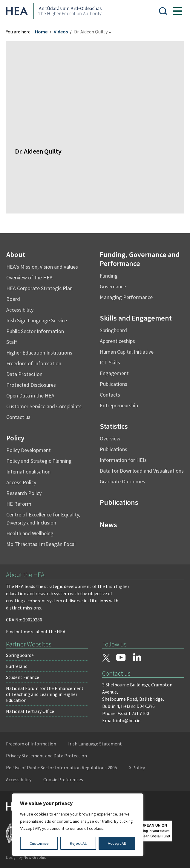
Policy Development (29, 450)
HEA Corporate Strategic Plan (39, 288)
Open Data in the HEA (30, 396)
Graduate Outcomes (122, 481)
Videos (61, 32)
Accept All (117, 843)
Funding (109, 276)
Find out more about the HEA (36, 632)
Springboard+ (20, 655)
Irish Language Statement (95, 744)
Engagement (114, 373)
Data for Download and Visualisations (142, 471)
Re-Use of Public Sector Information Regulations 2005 (62, 768)
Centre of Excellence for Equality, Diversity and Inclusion (43, 519)
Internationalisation (28, 472)
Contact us (18, 417)
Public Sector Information (35, 331)
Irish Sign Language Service (37, 320)
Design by (26, 857)
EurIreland (17, 666)
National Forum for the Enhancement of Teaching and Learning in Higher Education (45, 694)
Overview (110, 438)
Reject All (78, 843)
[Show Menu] (177, 11)
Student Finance (23, 677)
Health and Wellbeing (30, 533)
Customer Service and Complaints (44, 406)
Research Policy (24, 493)
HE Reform (19, 504)
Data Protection (24, 374)
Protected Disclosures (31, 385)
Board (13, 299)
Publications (114, 384)
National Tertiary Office (30, 711)
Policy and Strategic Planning (39, 461)
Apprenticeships (117, 341)
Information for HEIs (123, 460)
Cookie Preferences (63, 779)
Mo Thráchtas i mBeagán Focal (41, 544)
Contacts (110, 395)
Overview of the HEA (29, 277)
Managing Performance (126, 297)
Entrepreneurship (119, 405)
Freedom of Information (34, 363)
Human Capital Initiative (127, 352)
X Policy (137, 768)
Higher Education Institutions (39, 353)
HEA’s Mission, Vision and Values (42, 267)
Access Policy (21, 482)
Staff (12, 342)
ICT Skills (110, 362)
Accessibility (20, 310)
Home (41, 32)
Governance (113, 286)
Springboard (113, 330)
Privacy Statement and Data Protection (46, 756)
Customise (39, 843)
